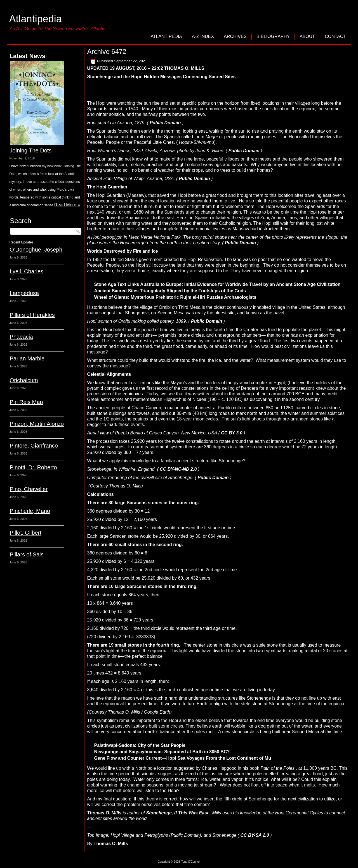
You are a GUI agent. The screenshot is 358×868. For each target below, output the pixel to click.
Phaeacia (21, 337)
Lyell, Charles (27, 271)
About (307, 36)
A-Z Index (203, 36)
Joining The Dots (31, 150)
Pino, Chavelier (29, 489)
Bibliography (273, 36)
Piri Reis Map (26, 402)
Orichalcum (24, 380)
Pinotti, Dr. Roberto (33, 467)
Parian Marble (27, 358)
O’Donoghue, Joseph (36, 250)
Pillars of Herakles (32, 315)
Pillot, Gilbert (26, 533)
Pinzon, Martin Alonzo (37, 424)
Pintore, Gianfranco (34, 446)
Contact (335, 36)
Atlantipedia (36, 19)
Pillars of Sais (27, 554)
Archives (235, 36)
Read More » (67, 205)
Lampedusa (24, 293)
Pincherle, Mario (30, 511)
